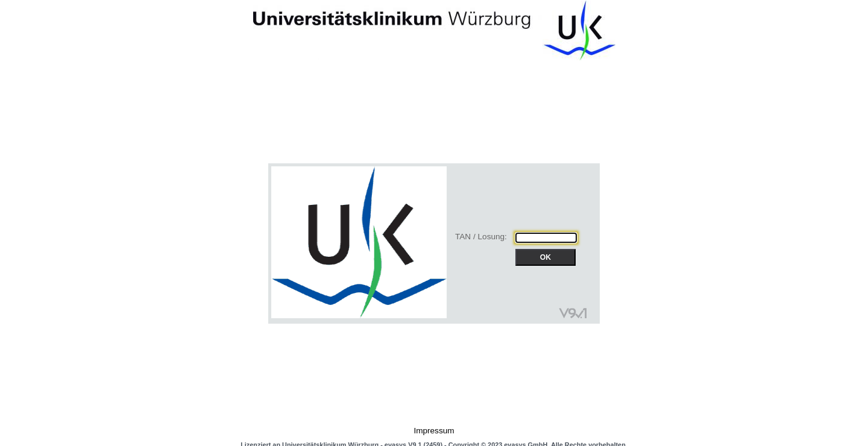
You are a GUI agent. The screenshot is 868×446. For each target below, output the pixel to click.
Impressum (434, 431)
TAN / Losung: (481, 237)
